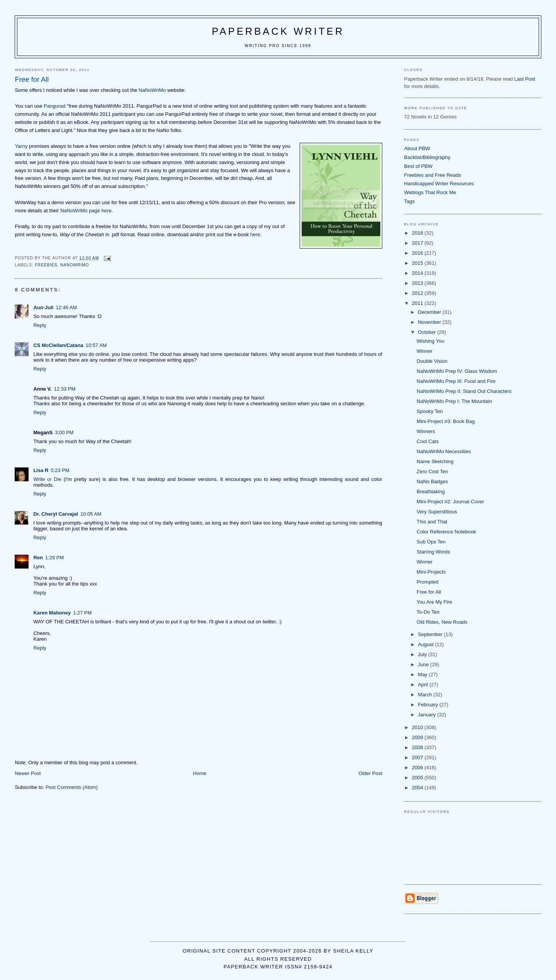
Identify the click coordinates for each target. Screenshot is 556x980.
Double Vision (432, 361)
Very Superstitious (437, 512)
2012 (418, 293)
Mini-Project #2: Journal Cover (450, 502)
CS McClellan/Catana (58, 345)
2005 (418, 778)
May (423, 674)
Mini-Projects (431, 572)
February (429, 705)
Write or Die (47, 479)
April (424, 685)
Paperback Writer (278, 31)
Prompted (427, 582)
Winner (425, 351)
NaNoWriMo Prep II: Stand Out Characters (464, 391)
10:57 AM (96, 345)
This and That (432, 522)
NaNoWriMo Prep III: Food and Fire (456, 381)
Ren (38, 558)
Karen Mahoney (52, 613)
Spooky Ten (430, 411)
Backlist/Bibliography (427, 157)
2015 (418, 263)
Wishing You (431, 341)
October (427, 332)
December (430, 312)
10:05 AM (91, 514)
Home (200, 773)
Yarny (21, 146)
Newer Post (28, 773)
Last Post (525, 79)
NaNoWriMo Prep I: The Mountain (454, 401)
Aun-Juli (43, 307)
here (255, 234)
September (431, 634)
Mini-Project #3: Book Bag (446, 421)
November (430, 322)
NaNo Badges (432, 482)
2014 (418, 273)
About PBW (417, 148)
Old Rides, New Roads (442, 622)
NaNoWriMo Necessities (444, 451)
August (426, 644)
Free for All (429, 592)
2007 (418, 757)
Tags (409, 201)
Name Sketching (435, 461)
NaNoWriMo (152, 90)
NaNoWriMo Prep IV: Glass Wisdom (457, 371)
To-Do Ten (428, 612)
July (423, 654)
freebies (46, 265)
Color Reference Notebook (446, 532)
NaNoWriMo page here (86, 211)
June (424, 664)
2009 (418, 737)
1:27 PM (82, 613)
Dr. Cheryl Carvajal (56, 514)
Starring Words (433, 552)
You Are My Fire (434, 602)
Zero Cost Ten (432, 471)
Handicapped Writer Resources (439, 184)
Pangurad (54, 106)
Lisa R (41, 470)
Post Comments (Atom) (72, 787)
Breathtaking (431, 492)
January (427, 715)
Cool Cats (428, 441)
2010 (418, 727)
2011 (418, 303)
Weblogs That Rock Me (430, 192)
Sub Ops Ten (431, 542)
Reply (40, 325)
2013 (418, 283)
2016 (418, 253)
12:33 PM (65, 389)
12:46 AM (66, 307)
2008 (418, 747)
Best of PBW (419, 166)
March (425, 695)
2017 (418, 243)
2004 (418, 788)
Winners (426, 431)
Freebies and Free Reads (433, 175)
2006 (418, 768)
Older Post (370, 773)
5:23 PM (60, 470)
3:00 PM (64, 432)
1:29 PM (54, 558)
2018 (418, 233)
